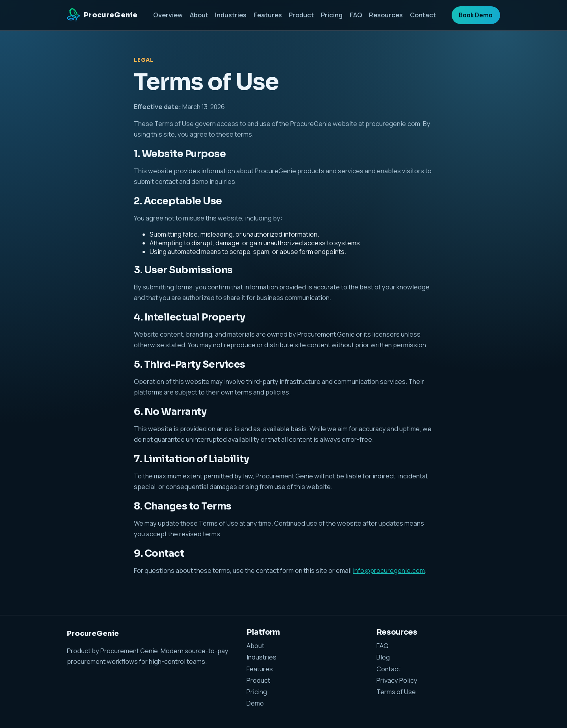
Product (301, 15)
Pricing (332, 15)
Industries (231, 15)
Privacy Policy (397, 680)
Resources (386, 15)
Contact (423, 15)
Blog (383, 657)
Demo (255, 703)
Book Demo (476, 15)
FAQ (356, 15)
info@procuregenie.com (389, 571)
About (199, 15)
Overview (168, 15)
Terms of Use (396, 692)
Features (268, 15)
